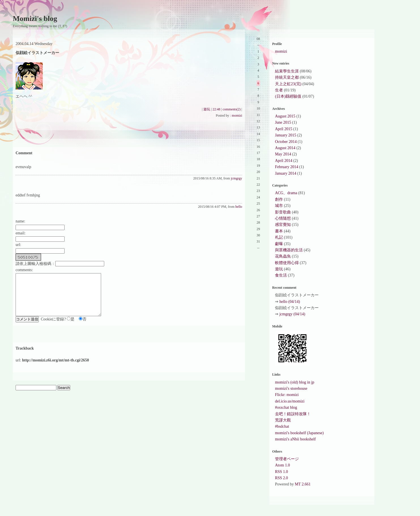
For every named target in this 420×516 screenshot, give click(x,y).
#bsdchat (282, 426)
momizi (237, 115)
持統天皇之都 (287, 77)
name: (20, 221)
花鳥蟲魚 (283, 256)
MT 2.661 (303, 484)
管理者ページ (287, 459)
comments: (24, 270)
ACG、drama (286, 193)
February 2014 (287, 167)
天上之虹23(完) (288, 84)
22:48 (216, 109)
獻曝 (279, 244)
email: (21, 233)
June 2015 (283, 122)
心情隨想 (283, 218)
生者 (279, 90)
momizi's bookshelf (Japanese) (299, 433)
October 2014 (286, 142)
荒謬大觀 (283, 420)
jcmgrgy (236, 178)
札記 (279, 237)
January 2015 (286, 135)
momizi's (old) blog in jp (295, 382)
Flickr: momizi (287, 395)
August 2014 (285, 148)
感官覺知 (283, 225)
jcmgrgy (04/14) (292, 314)
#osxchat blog (286, 407)
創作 (279, 199)
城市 (279, 206)
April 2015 (284, 129)
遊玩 (207, 109)
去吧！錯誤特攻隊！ (293, 414)
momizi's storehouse (291, 388)
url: (18, 245)
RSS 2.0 (282, 478)
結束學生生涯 (287, 71)
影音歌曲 (283, 212)
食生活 (281, 275)
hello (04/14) (290, 302)
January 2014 (286, 173)
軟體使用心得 (287, 263)
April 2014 (284, 161)
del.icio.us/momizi (290, 401)
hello (239, 207)
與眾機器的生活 (289, 250)
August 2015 (285, 116)
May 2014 (283, 154)
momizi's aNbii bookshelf (295, 439)
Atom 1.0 (283, 465)
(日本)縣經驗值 (288, 96)
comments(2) (232, 109)
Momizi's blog (35, 19)
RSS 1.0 (282, 472)
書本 (279, 231)
